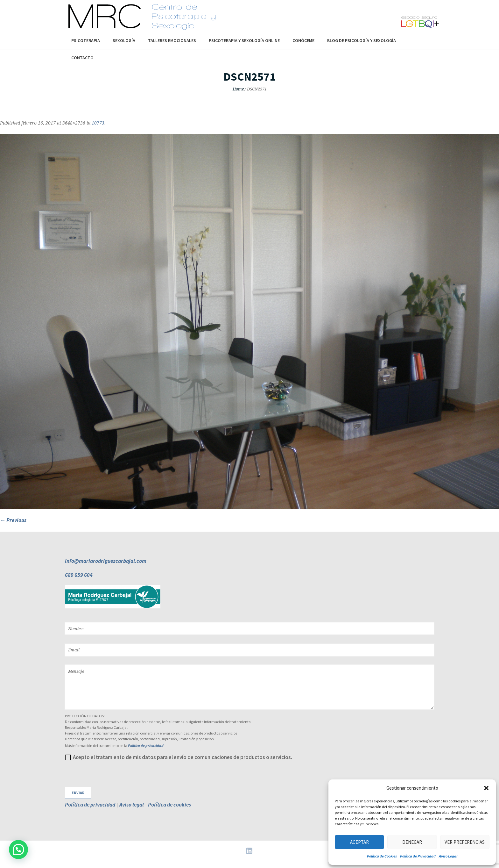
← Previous (13, 520)
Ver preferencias (465, 842)
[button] (486, 788)
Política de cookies (169, 805)
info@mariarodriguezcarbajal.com (106, 561)
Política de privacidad (146, 746)
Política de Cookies (382, 856)
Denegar (412, 842)
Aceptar (359, 842)
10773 (98, 123)
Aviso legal (132, 805)
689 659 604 (79, 575)
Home (238, 89)
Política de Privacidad (418, 856)
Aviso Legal (448, 856)
